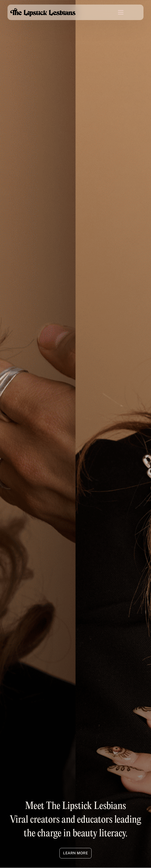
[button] (118, 12)
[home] (43, 12)
